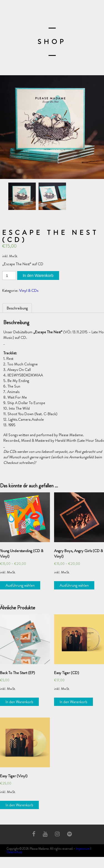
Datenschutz (15, 852)
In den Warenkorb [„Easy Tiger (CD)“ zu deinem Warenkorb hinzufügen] (73, 702)
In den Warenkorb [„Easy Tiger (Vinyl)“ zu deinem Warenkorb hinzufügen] (19, 805)
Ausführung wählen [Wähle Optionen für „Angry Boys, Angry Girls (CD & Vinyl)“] (74, 585)
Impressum (83, 849)
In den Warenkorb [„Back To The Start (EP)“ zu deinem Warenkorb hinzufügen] (19, 702)
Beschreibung (17, 308)
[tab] (17, 308)
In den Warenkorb (38, 276)
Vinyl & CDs (29, 290)
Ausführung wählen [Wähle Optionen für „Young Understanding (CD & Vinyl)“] (20, 585)
